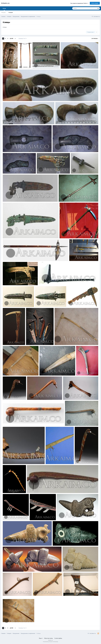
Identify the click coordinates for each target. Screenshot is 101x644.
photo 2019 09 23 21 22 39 (11, 97)
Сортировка (95, 39)
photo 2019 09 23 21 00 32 (11, 170)
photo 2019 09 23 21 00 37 (11, 148)
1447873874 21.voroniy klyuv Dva (13, 257)
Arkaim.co (5, 3)
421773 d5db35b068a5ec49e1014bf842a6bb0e (16, 372)
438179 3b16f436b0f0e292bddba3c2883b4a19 (59, 460)
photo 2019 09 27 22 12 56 (40, 65)
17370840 (62, 198)
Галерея (11, 12)
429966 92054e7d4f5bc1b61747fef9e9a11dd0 (80, 303)
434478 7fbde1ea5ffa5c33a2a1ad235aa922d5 (46, 592)
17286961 (6, 282)
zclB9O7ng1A (75, 170)
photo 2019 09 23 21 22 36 (11, 121)
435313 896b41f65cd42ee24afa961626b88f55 (66, 542)
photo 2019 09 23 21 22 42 (69, 65)
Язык (41, 638)
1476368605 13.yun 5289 (43, 303)
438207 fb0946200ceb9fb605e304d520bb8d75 (41, 489)
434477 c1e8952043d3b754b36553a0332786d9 (17, 592)
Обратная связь (48, 638)
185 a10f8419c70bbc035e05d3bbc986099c (51, 282)
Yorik (8, 67)
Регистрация (95, 3)
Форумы (4, 12)
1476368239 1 (8, 303)
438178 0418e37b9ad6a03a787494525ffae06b (78, 422)
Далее (11, 38)
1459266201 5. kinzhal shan (11, 198)
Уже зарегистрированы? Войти (79, 3)
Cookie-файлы (58, 638)
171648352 (63, 235)
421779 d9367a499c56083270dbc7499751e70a (53, 372)
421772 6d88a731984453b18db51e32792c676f (68, 341)
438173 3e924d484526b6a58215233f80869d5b (17, 422)
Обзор (4, 9)
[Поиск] (81, 8)
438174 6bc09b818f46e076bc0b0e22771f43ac (16, 460)
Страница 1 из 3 (23, 38)
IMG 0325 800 (74, 257)
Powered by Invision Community (50, 642)
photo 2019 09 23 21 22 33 (63, 121)
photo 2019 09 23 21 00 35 (60, 148)
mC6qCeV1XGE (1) (42, 170)
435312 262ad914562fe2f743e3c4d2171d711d (16, 542)
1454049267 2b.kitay (9, 235)
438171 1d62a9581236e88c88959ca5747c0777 (41, 396)
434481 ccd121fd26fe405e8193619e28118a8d (16, 621)
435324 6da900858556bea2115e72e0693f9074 (16, 568)
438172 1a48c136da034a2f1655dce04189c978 (76, 396)
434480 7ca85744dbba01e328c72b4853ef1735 (77, 592)
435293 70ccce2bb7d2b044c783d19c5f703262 (71, 516)
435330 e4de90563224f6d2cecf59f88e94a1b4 (76, 568)
